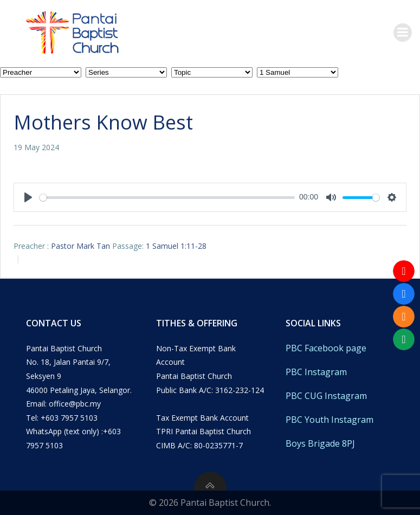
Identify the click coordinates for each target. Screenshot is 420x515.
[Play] (28, 197)
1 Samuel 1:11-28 (176, 246)
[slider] (167, 198)
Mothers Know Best (103, 122)
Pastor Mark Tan (80, 246)
